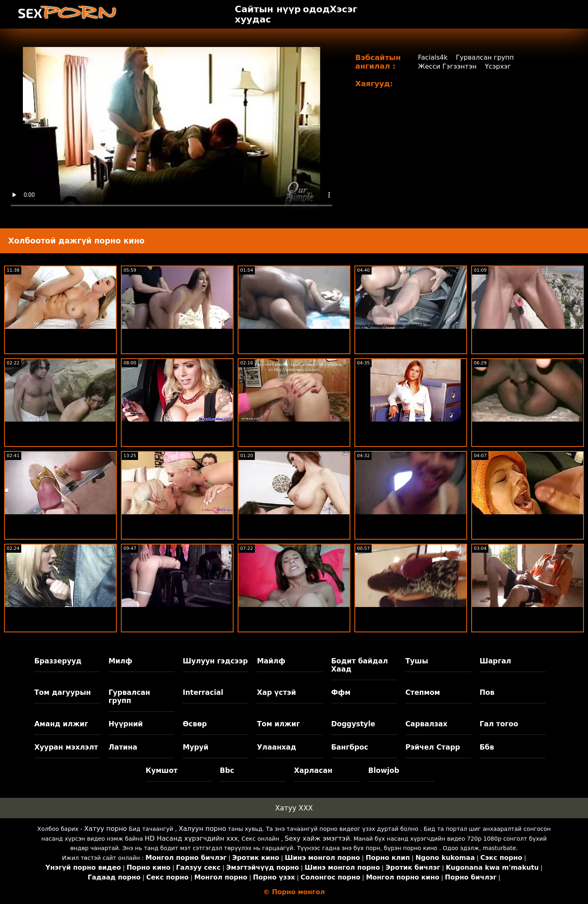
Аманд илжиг (61, 724)
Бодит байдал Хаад (360, 665)
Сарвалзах (427, 724)
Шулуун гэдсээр (215, 661)
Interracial (203, 692)
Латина (123, 747)
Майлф (271, 661)
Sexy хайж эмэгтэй (317, 838)
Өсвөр (195, 724)
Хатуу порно (106, 829)
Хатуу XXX (294, 808)
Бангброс (350, 747)
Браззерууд (58, 661)
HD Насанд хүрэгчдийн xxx (192, 838)
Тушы (417, 661)
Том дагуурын (63, 692)
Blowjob (384, 770)
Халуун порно (203, 829)
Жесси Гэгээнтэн (447, 66)
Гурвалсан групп (485, 57)
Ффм (341, 692)
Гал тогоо (499, 724)
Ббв (487, 747)
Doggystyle (353, 724)
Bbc (227, 770)
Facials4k (433, 57)
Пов (487, 692)
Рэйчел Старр (433, 747)
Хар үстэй (276, 692)
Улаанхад (276, 747)
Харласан (313, 770)
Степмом (423, 692)
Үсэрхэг (498, 66)
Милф (120, 661)
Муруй (195, 747)
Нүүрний (126, 724)
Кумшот (162, 770)
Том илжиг (278, 724)
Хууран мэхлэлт (66, 747)
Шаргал (495, 661)
